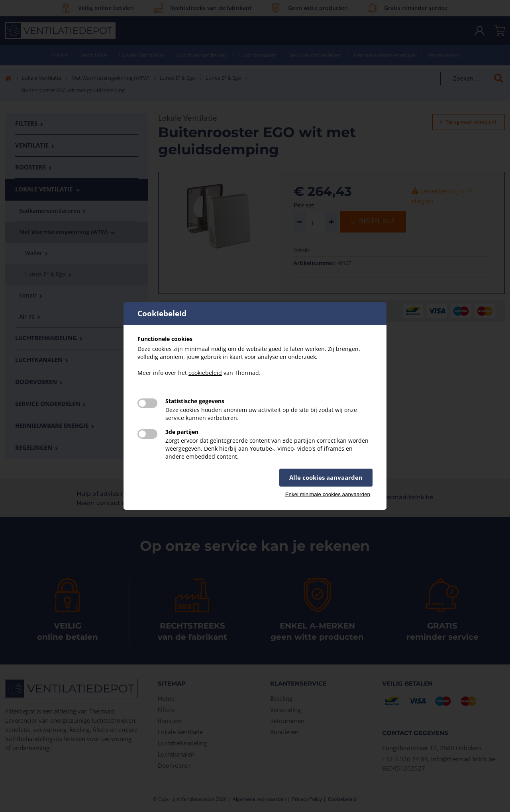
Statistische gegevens (195, 401)
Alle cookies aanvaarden (326, 477)
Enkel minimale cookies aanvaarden (328, 494)
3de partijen (182, 432)
